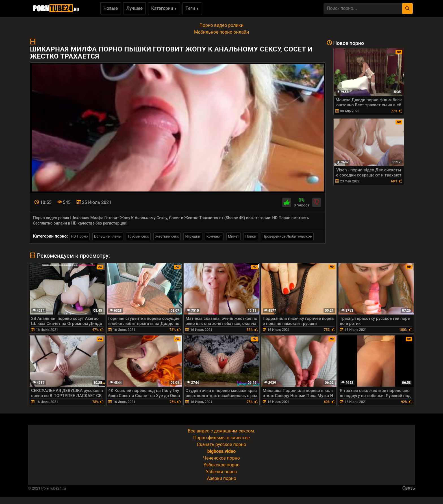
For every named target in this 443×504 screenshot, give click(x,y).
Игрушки (193, 236)
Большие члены (108, 236)
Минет (234, 236)
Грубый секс (138, 236)
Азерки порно (221, 478)
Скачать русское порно (221, 444)
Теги (192, 8)
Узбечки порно (221, 472)
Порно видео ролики (221, 25)
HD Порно (79, 236)
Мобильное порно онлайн (221, 32)
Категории (164, 8)
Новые (111, 8)
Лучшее (134, 8)
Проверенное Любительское (287, 236)
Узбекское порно (221, 465)
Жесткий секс (167, 236)
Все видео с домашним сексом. (221, 431)
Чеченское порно (221, 458)
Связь (409, 488)
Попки (251, 236)
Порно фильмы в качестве (221, 438)
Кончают (214, 236)
